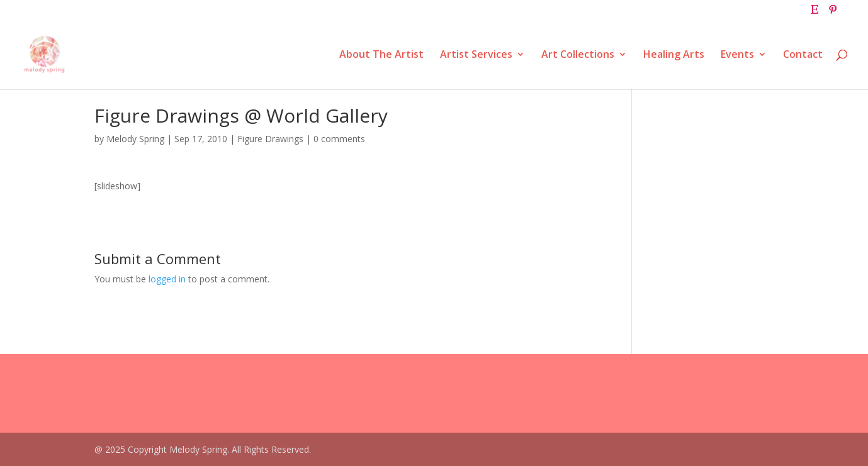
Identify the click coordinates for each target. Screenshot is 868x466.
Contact (803, 55)
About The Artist (381, 55)
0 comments (339, 139)
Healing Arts (674, 55)
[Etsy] (814, 13)
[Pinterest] (833, 13)
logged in (167, 279)
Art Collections (578, 55)
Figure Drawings (270, 139)
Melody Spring (135, 139)
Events (737, 55)
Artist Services (476, 55)
